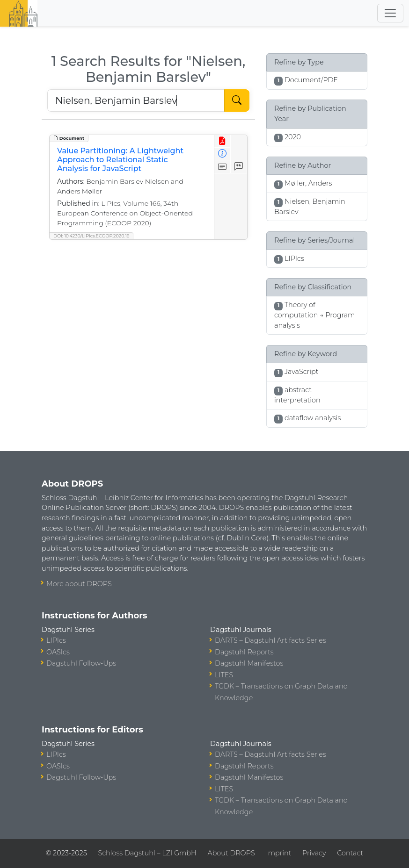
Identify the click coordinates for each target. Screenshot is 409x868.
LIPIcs (56, 640)
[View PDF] (223, 141)
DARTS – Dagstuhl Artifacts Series (270, 640)
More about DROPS (79, 584)
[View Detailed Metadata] (223, 154)
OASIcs (58, 652)
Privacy (314, 853)
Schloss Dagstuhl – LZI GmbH (147, 853)
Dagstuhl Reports (244, 652)
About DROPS (231, 853)
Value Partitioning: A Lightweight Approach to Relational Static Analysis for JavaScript (120, 160)
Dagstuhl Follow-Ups (81, 663)
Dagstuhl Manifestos (249, 663)
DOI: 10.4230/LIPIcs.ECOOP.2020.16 (91, 236)
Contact (350, 853)
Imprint (278, 853)
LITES (224, 675)
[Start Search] (237, 100)
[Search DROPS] (136, 100)
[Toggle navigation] (390, 13)
